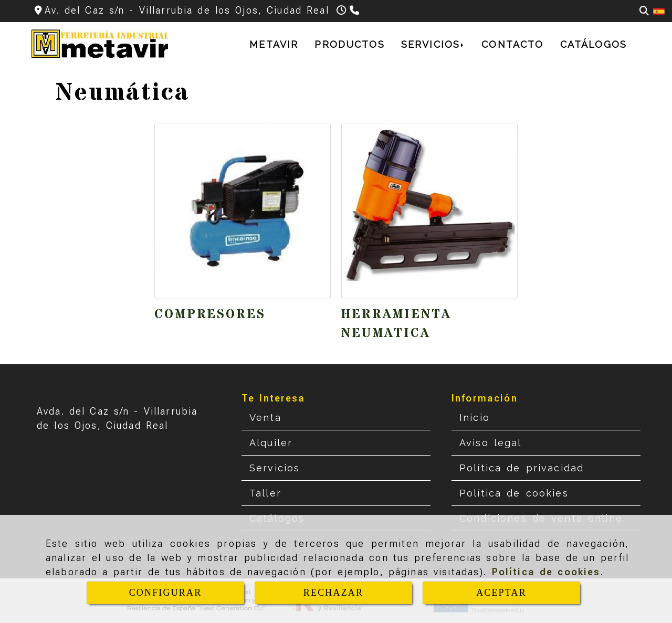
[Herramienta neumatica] (429, 211)
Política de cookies (546, 572)
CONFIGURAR (166, 593)
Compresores (210, 315)
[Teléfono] (356, 10)
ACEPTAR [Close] (501, 593)
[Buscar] (644, 11)
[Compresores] (243, 211)
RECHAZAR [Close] (333, 593)
